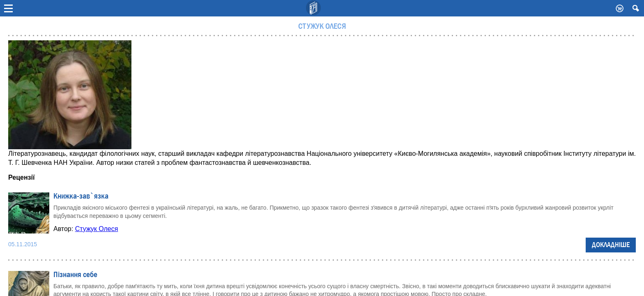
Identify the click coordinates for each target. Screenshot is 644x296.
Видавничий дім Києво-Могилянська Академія (314, 8)
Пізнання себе (75, 275)
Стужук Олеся (97, 229)
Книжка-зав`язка (81, 196)
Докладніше (611, 245)
